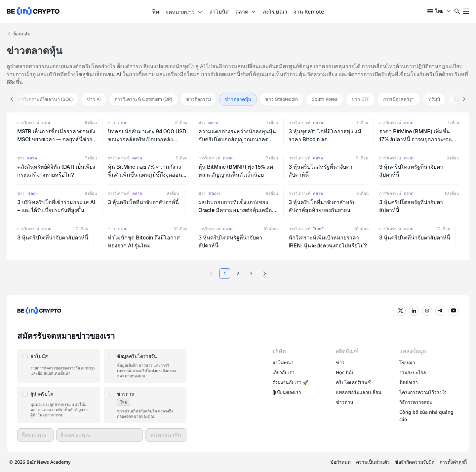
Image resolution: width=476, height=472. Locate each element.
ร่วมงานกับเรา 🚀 (290, 382)
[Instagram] (427, 311)
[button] (59, 366)
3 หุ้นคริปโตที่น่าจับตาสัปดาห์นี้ (143, 202)
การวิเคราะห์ (28, 123)
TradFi (33, 193)
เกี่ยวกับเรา (283, 372)
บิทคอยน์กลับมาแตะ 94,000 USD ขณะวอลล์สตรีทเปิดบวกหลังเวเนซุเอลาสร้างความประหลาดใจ (147, 139)
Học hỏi (344, 372)
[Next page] (264, 274)
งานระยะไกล (413, 372)
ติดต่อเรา (409, 382)
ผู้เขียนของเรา (287, 392)
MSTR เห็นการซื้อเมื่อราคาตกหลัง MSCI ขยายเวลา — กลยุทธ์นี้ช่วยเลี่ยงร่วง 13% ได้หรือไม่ (56, 139)
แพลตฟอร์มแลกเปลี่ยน (359, 392)
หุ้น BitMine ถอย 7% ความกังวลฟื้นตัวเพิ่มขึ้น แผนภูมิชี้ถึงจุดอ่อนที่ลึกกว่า (147, 175)
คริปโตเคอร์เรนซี (353, 382)
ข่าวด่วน (345, 402)
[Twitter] (401, 311)
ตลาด (246, 12)
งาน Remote (309, 12)
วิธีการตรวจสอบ (416, 402)
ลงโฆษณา (275, 12)
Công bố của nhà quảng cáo (426, 416)
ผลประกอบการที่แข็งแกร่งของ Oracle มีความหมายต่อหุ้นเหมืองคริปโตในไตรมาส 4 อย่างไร (235, 210)
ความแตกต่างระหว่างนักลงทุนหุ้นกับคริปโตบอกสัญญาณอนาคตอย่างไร (237, 139)
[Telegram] (440, 311)
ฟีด (156, 12)
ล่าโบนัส (219, 12)
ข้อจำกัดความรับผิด (415, 462)
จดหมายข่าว (184, 12)
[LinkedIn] (414, 311)
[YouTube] (454, 311)
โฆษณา (407, 362)
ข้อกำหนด (340, 462)
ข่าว (111, 123)
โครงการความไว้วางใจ (423, 392)
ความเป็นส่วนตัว (373, 462)
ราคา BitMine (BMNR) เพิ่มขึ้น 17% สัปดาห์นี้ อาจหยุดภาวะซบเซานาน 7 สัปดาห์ (419, 139)
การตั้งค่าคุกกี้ (453, 462)
